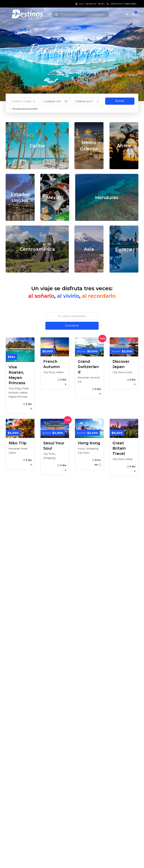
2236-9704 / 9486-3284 (122, 4)
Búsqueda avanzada (24, 109)
